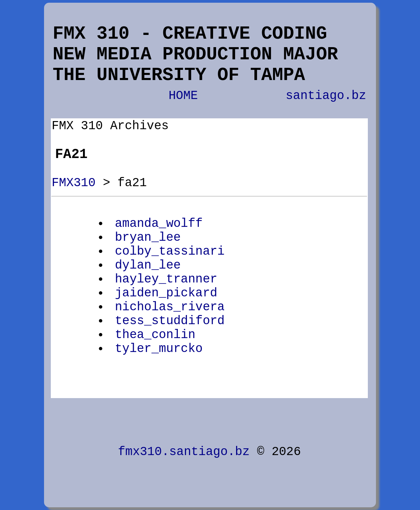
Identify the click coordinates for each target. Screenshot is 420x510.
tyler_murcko (159, 349)
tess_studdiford (170, 321)
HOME (183, 96)
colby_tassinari (170, 251)
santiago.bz (326, 96)
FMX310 (73, 183)
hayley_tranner (166, 279)
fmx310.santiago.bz (184, 452)
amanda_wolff (159, 224)
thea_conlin (155, 335)
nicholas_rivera (170, 307)
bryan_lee (148, 238)
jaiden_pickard (166, 293)
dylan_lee (148, 265)
